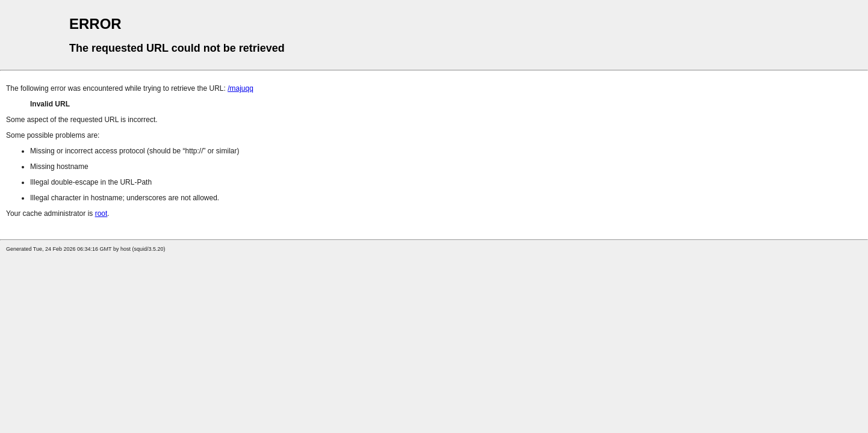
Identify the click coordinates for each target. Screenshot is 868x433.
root (101, 213)
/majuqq (240, 88)
